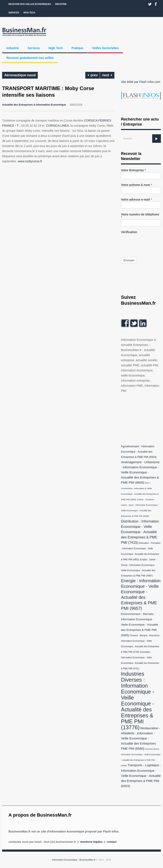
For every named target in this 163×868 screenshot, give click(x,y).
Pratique (77, 48)
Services (14, 13)
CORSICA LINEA (57, 126)
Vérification (129, 232)
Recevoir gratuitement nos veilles (30, 58)
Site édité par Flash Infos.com (141, 82)
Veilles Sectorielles (105, 48)
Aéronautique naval (20, 75)
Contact (112, 842)
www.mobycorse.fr (30, 161)
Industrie (61, 4)
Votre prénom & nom (137, 185)
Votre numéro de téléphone (140, 216)
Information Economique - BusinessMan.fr (74, 860)
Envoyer (129, 260)
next (107, 75)
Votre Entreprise (133, 170)
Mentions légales (91, 842)
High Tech (29, 13)
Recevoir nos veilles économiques (30, 4)
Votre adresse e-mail (136, 200)
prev (93, 75)
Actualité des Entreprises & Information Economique (34, 105)
